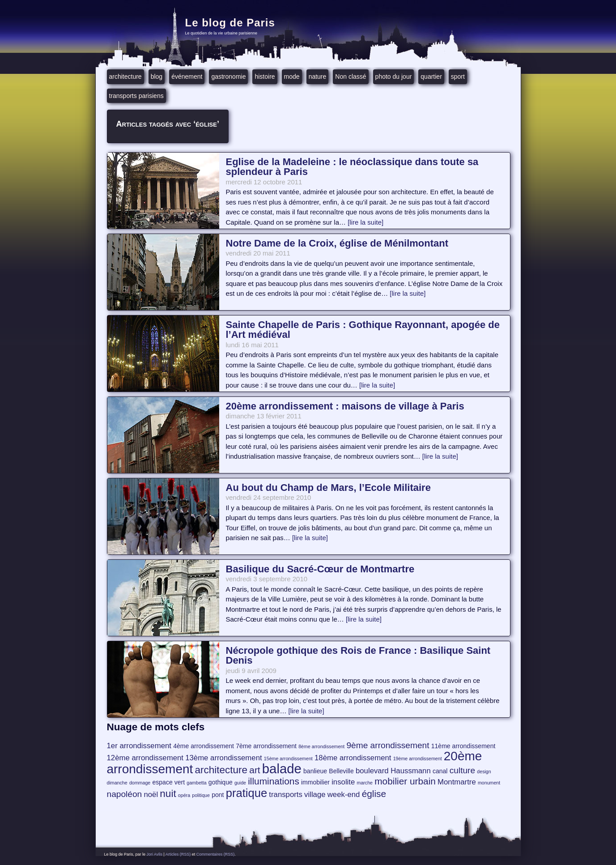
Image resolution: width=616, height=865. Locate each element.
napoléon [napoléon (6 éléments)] (125, 794)
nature (318, 77)
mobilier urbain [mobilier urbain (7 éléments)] (405, 781)
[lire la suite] (365, 222)
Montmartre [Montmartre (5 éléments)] (457, 782)
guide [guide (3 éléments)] (240, 783)
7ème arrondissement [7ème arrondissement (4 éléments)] (266, 746)
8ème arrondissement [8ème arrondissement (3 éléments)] (321, 746)
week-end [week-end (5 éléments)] (344, 795)
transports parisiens (136, 96)
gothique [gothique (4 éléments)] (221, 782)
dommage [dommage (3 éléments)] (140, 783)
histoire (265, 77)
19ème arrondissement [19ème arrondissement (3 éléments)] (418, 758)
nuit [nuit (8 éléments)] (168, 794)
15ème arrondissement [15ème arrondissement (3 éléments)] (288, 758)
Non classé (350, 77)
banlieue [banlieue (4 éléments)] (315, 771)
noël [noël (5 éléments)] (151, 795)
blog (157, 77)
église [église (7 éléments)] (374, 794)
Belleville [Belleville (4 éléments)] (341, 771)
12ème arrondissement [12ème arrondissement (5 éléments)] (145, 758)
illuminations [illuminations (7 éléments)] (274, 781)
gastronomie (228, 77)
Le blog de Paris (230, 23)
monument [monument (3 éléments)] (489, 783)
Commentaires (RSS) (216, 854)
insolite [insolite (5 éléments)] (343, 782)
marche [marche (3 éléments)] (365, 783)
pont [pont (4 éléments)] (218, 795)
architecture (125, 77)
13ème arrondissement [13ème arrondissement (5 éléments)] (223, 758)
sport (458, 77)
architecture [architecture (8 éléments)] (221, 770)
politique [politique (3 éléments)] (201, 795)
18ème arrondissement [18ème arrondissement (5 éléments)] (353, 758)
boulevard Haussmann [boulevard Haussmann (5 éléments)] (393, 771)
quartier (431, 77)
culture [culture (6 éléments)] (462, 770)
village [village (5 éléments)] (315, 795)
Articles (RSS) (178, 854)
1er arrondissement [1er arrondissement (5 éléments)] (139, 746)
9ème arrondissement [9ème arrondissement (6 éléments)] (388, 745)
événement (187, 77)
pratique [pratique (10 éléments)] (247, 793)
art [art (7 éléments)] (255, 770)
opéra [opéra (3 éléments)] (184, 795)
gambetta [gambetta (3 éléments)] (196, 783)
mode (292, 77)
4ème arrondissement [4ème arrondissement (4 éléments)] (204, 746)
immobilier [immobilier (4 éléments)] (315, 782)
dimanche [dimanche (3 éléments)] (117, 783)
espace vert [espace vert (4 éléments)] (168, 782)
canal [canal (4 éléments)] (440, 771)
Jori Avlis (155, 854)
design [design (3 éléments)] (484, 771)
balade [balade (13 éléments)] (282, 769)
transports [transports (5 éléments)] (286, 795)
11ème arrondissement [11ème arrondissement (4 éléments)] (463, 746)
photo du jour (394, 77)
